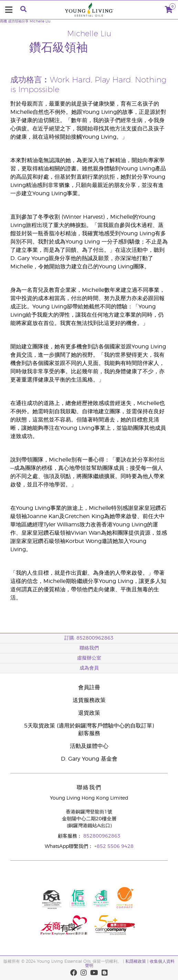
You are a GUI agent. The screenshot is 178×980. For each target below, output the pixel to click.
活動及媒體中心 (89, 746)
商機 (3, 21)
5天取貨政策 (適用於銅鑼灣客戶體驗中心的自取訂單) (89, 726)
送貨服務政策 (89, 700)
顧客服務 (89, 733)
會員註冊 (89, 687)
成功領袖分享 (18, 21)
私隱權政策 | (137, 961)
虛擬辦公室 (89, 658)
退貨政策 (89, 713)
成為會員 (89, 668)
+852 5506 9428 (114, 847)
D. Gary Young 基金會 (89, 759)
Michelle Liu (40, 21)
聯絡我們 (89, 648)
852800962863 (102, 836)
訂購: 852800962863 (89, 638)
